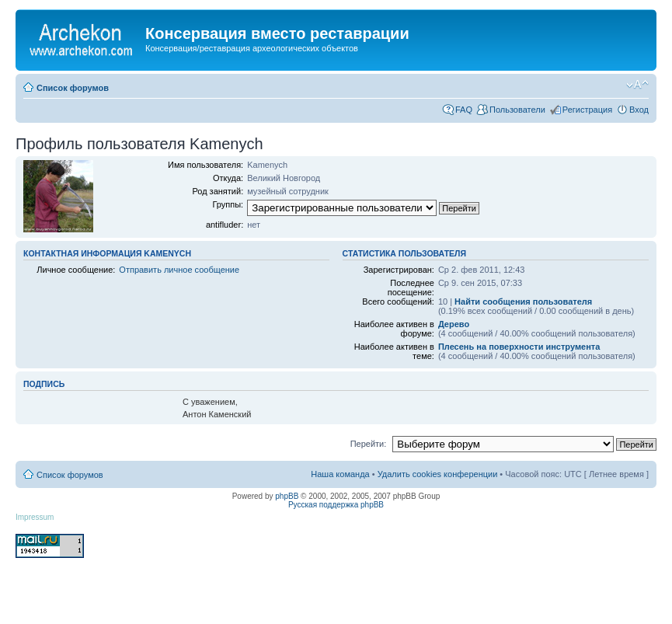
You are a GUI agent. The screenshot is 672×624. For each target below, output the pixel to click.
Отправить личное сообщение (179, 270)
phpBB (287, 496)
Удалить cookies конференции (438, 474)
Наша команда (340, 474)
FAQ (464, 110)
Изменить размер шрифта (637, 85)
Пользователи (517, 110)
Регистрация (587, 110)
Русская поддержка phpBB (336, 505)
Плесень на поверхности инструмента (519, 347)
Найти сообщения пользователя (523, 302)
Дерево (454, 324)
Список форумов (73, 88)
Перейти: (369, 444)
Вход (639, 110)
